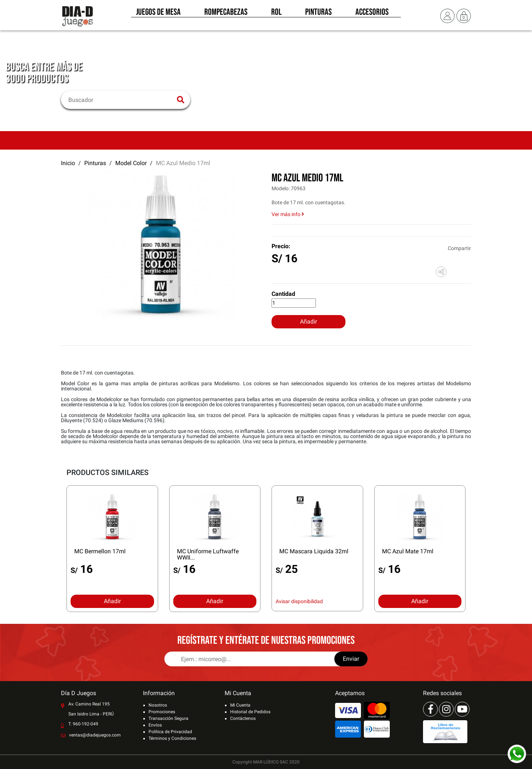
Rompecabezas (226, 14)
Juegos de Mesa (158, 14)
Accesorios (372, 14)
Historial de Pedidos (250, 712)
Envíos (155, 725)
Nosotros (158, 705)
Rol (276, 14)
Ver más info (288, 214)
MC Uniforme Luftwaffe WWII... (208, 554)
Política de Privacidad (170, 732)
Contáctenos (243, 718)
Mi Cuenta (240, 705)
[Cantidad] (294, 303)
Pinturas (318, 14)
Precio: (281, 246)
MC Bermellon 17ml (100, 551)
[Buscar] (121, 100)
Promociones (162, 712)
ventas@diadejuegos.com (95, 735)
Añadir (308, 322)
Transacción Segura (168, 718)
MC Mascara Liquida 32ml (314, 551)
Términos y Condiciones (172, 738)
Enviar (351, 659)
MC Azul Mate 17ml (408, 551)
